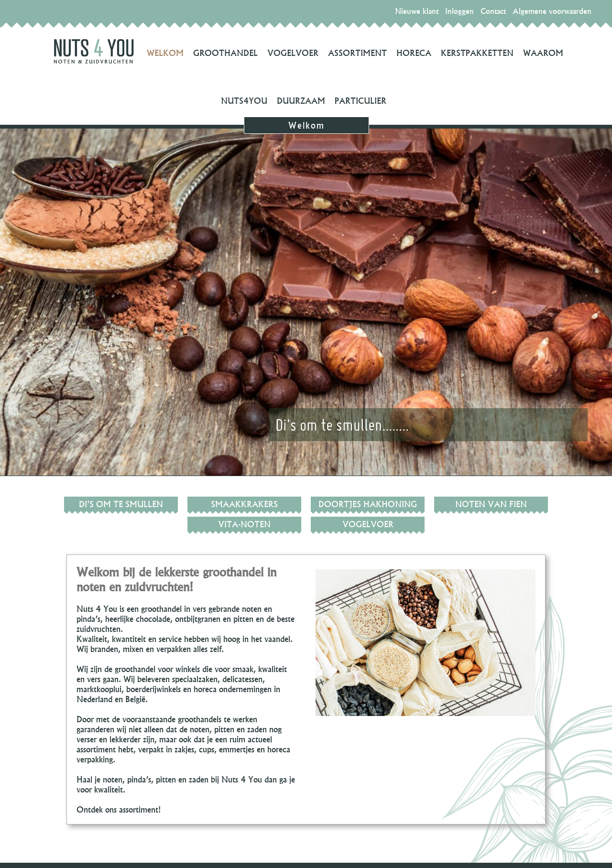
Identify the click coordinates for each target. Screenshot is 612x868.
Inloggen (459, 11)
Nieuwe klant (417, 11)
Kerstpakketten (477, 53)
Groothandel (225, 53)
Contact (493, 11)
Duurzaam (301, 101)
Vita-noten (244, 524)
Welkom (165, 53)
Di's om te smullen (121, 504)
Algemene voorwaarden (552, 11)
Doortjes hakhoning (368, 504)
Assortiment (357, 53)
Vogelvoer (293, 53)
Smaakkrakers (244, 504)
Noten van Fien (491, 504)
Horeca (414, 53)
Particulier (361, 101)
